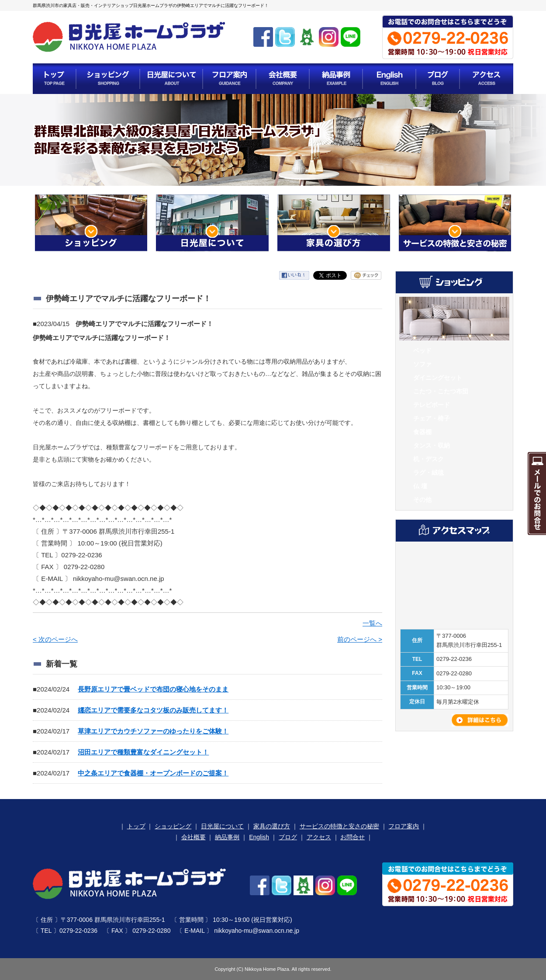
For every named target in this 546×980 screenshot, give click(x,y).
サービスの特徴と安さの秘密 (339, 826)
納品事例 (227, 837)
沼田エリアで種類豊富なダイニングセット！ (143, 752)
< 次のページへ (55, 639)
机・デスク (429, 459)
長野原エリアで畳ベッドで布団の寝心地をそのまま (153, 689)
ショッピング (173, 826)
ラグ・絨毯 (429, 473)
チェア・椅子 (432, 418)
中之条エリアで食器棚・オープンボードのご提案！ (153, 773)
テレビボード (432, 405)
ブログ (288, 837)
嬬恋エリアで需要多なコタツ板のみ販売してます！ (153, 710)
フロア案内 (404, 826)
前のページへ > (360, 639)
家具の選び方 (272, 826)
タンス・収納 (432, 445)
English (259, 837)
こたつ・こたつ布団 (441, 391)
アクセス (319, 837)
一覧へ (372, 623)
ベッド (422, 351)
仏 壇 (420, 486)
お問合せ (352, 837)
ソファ (422, 364)
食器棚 (422, 432)
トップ (136, 826)
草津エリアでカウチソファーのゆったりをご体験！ (153, 731)
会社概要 (194, 837)
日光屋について (222, 826)
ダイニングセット (438, 378)
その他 (422, 500)
